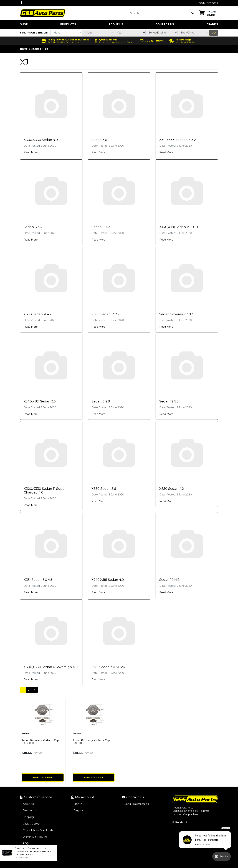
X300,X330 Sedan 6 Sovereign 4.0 (51, 667)
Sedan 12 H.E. (170, 580)
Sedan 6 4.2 (101, 227)
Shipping (28, 817)
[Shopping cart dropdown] (208, 13)
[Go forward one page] (35, 690)
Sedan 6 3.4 (33, 227)
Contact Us (165, 24)
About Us (116, 24)
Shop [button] (24, 24)
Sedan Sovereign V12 (176, 314)
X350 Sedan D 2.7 (106, 314)
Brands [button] (212, 24)
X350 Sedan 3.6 (104, 489)
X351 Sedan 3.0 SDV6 (108, 667)
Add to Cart (43, 777)
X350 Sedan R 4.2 (38, 314)
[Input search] (159, 13)
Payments (29, 810)
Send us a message (137, 804)
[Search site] (193, 13)
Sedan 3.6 (99, 140)
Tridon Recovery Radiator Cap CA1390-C (91, 742)
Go (214, 33)
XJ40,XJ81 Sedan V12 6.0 (179, 227)
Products (68, 24)
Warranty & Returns (35, 837)
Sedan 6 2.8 (101, 401)
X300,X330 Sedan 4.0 (41, 140)
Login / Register (208, 3)
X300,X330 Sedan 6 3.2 (178, 140)
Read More (31, 152)
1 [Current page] (23, 690)
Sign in (78, 804)
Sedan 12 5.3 (169, 401)
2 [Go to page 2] (29, 690)
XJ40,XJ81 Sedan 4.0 (108, 580)
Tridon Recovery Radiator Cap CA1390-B (40, 742)
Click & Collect (32, 824)
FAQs (26, 843)
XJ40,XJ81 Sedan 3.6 (40, 401)
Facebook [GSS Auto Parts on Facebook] (180, 822)
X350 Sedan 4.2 (172, 489)
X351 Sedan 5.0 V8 (38, 580)
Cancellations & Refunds (38, 830)
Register (79, 810)
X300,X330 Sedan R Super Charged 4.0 (45, 491)
